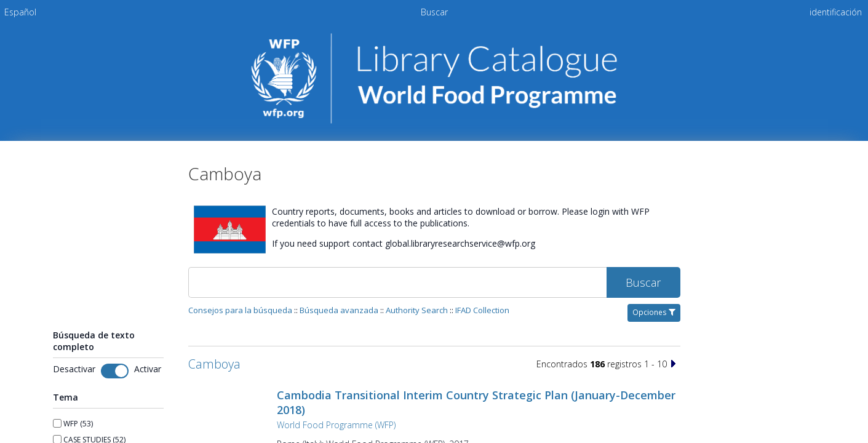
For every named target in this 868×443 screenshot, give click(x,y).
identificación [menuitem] (836, 12)
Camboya (214, 364)
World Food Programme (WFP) (336, 425)
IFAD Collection (482, 310)
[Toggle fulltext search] (115, 371)
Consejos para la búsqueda (240, 310)
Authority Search (417, 310)
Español (20, 12)
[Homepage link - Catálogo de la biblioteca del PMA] (434, 121)
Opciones (654, 312)
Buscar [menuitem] (434, 12)
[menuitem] (20, 12)
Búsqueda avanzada (339, 310)
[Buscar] (397, 282)
